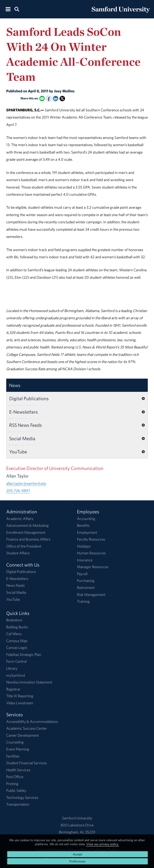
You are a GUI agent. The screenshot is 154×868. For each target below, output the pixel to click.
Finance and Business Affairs (28, 539)
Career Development (22, 735)
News (15, 385)
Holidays (84, 546)
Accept (78, 854)
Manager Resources (93, 567)
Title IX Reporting (20, 696)
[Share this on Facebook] (49, 99)
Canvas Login (17, 648)
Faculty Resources (91, 539)
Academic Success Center (27, 728)
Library (12, 668)
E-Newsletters (24, 412)
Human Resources (91, 553)
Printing (12, 784)
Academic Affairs (20, 519)
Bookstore (14, 620)
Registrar (13, 689)
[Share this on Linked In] (55, 99)
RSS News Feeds (26, 425)
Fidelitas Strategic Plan (24, 654)
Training (83, 601)
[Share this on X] (62, 99)
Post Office (15, 777)
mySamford (16, 675)
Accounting (86, 519)
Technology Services (22, 797)
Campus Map (17, 641)
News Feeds (15, 585)
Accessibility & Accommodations (32, 721)
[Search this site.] (17, 9)
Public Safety (16, 790)
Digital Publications (29, 398)
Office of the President (24, 546)
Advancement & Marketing (27, 525)
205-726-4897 (18, 491)
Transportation (18, 804)
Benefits (83, 525)
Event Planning (18, 749)
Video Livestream (20, 703)
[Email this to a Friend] (42, 99)
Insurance (85, 560)
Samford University (77, 818)
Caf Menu (14, 634)
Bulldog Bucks (17, 627)
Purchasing (86, 581)
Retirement (86, 588)
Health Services (18, 770)
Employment (87, 532)
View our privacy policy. (103, 844)
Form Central (16, 661)
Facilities (13, 756)
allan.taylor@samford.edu (26, 483)
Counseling (15, 742)
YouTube (18, 452)
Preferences (77, 861)
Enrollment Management (26, 532)
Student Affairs (18, 553)
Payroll (82, 574)
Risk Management (91, 595)
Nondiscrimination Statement (29, 682)
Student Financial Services (26, 763)
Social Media (22, 438)
